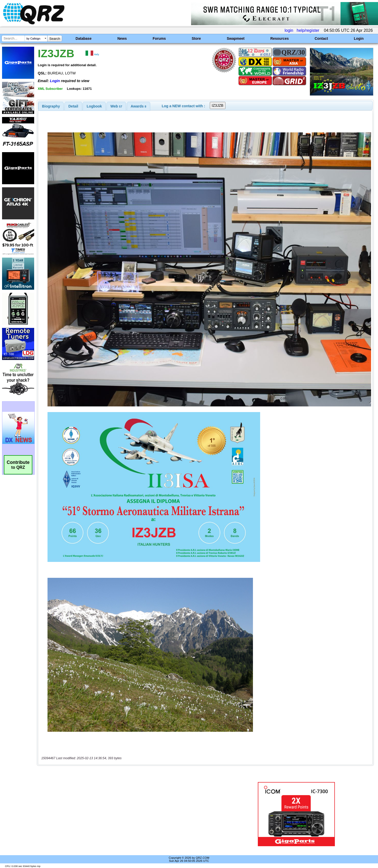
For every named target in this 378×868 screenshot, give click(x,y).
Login (359, 38)
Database (83, 38)
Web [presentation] (116, 106)
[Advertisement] (132, 814)
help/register (308, 30)
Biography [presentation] (51, 106)
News (122, 38)
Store (196, 38)
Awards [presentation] (139, 106)
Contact (321, 38)
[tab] (51, 106)
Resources (280, 38)
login (289, 30)
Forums (159, 38)
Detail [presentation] (73, 106)
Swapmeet (236, 38)
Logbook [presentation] (94, 106)
